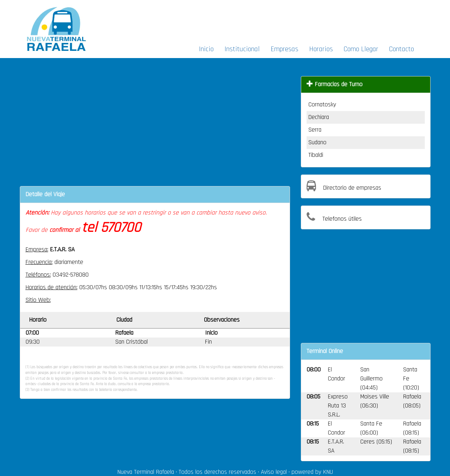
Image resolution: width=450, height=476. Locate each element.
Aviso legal (274, 472)
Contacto (402, 49)
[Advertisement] (304, 20)
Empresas (284, 49)
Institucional (242, 49)
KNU (328, 472)
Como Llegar (361, 49)
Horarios (321, 49)
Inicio (206, 49)
